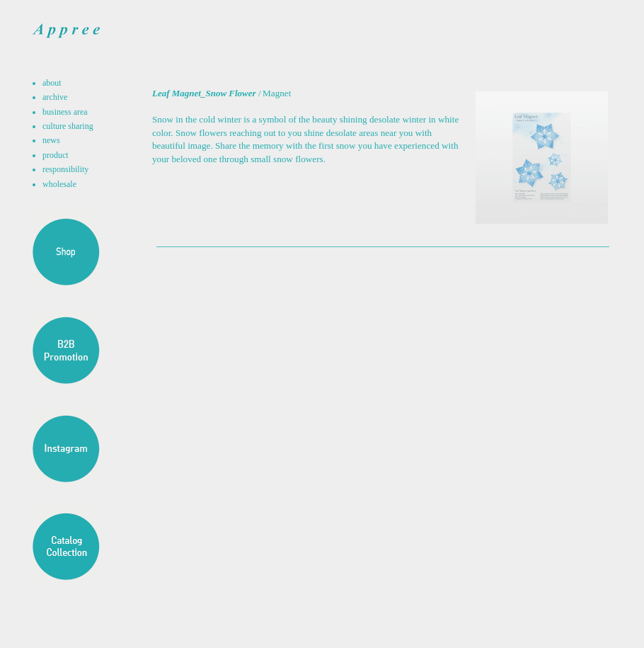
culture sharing (68, 126)
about (52, 83)
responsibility (65, 169)
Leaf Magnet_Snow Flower (204, 93)
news (51, 140)
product (56, 155)
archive (55, 97)
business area (65, 112)
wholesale (59, 184)
